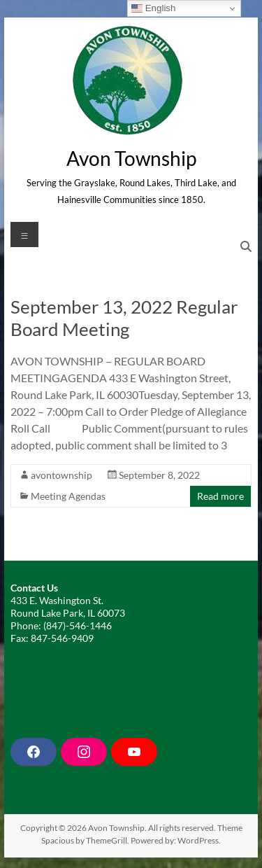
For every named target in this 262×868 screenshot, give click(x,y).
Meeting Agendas (68, 496)
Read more (220, 496)
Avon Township (131, 158)
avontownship (61, 475)
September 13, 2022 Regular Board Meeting (124, 318)
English (153, 8)
